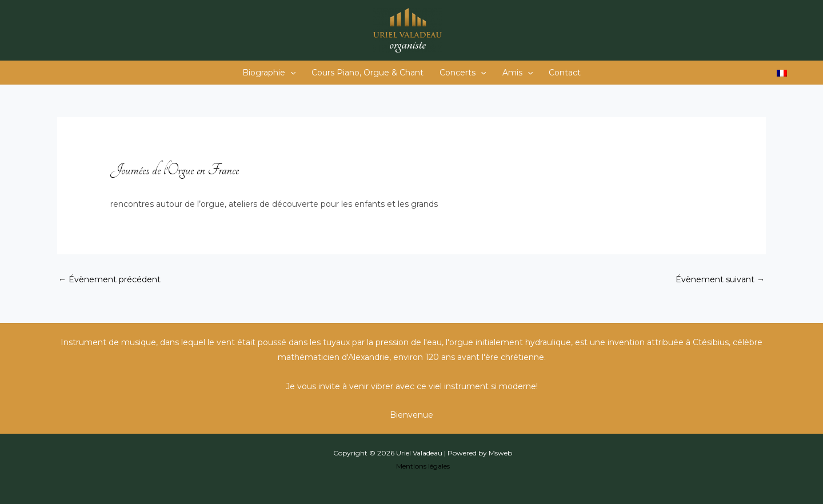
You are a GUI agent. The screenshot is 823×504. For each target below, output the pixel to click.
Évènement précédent (109, 279)
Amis (518, 73)
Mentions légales (423, 466)
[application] (290, 73)
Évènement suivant (720, 279)
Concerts (463, 73)
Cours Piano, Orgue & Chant (367, 73)
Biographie (269, 73)
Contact (565, 73)
